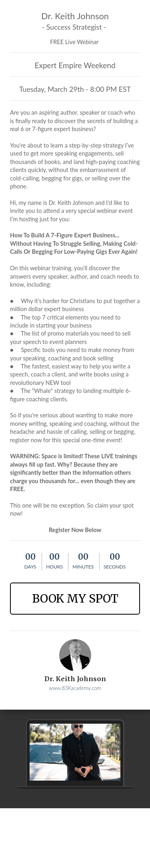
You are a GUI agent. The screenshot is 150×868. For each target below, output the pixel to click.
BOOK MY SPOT (75, 599)
